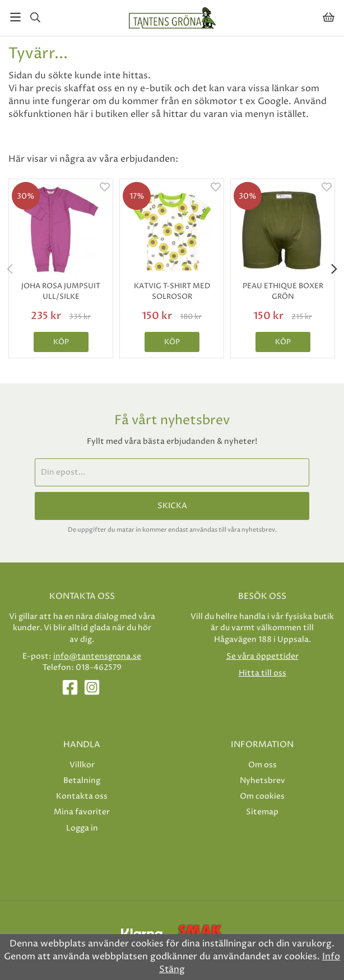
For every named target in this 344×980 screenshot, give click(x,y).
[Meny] (15, 17)
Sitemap (262, 812)
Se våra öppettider (262, 656)
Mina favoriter (82, 812)
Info (331, 956)
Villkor (82, 765)
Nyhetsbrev (262, 780)
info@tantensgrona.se (97, 656)
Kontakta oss (82, 796)
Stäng (172, 969)
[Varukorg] (329, 17)
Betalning (82, 780)
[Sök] (35, 17)
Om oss (262, 765)
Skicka (172, 506)
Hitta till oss (262, 673)
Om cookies (262, 796)
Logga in (82, 828)
